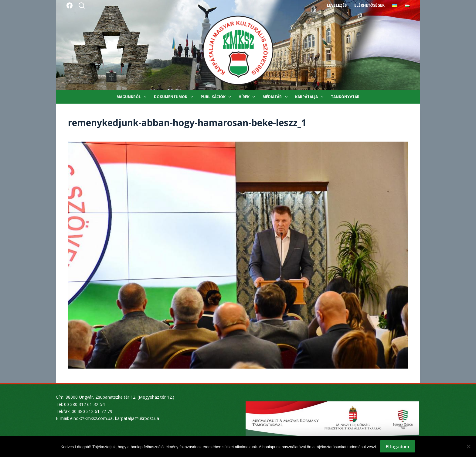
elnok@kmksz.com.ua (91, 418)
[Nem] (468, 446)
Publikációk (217, 97)
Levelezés (337, 5)
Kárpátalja (310, 97)
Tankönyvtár (345, 97)
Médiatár (276, 97)
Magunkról (133, 97)
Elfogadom (398, 446)
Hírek (248, 97)
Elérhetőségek (369, 5)
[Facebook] (70, 5)
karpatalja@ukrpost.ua (137, 418)
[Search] (82, 5)
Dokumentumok (175, 97)
